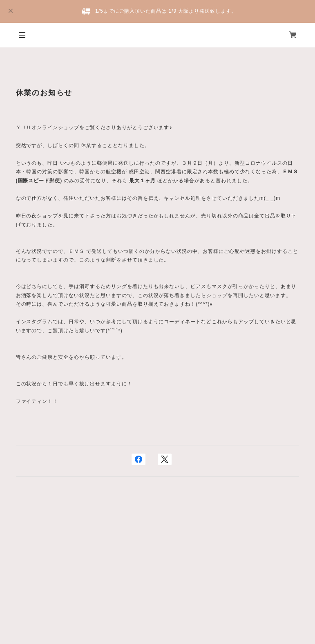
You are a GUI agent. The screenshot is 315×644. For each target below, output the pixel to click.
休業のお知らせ (44, 93)
